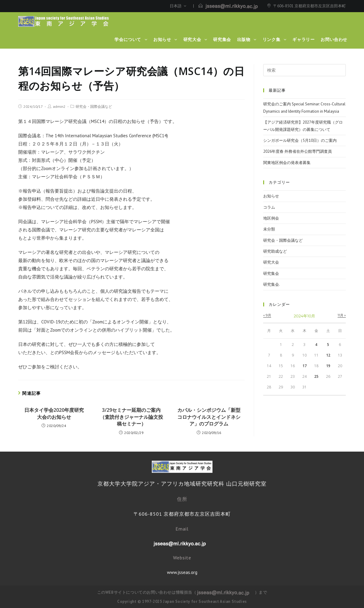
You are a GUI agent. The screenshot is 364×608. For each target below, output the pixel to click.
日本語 (178, 6)
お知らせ (271, 196)
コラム (269, 207)
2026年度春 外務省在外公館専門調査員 (298, 151)
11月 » (342, 315)
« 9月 (267, 315)
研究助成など (275, 251)
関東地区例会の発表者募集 (287, 163)
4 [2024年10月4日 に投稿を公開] (316, 345)
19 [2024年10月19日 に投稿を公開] (328, 366)
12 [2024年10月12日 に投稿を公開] (328, 355)
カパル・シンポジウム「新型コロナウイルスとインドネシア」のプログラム (209, 417)
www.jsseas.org (182, 572)
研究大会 (271, 262)
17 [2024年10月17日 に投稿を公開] (304, 366)
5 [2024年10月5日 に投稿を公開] (328, 345)
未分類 (269, 229)
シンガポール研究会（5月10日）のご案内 (300, 140)
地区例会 (271, 218)
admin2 (59, 106)
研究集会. (272, 284)
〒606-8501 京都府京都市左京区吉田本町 (310, 6)
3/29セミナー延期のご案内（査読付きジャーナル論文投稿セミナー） (131, 417)
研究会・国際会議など (94, 106)
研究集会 (271, 273)
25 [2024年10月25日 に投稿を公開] (316, 376)
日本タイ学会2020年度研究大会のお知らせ (54, 413)
